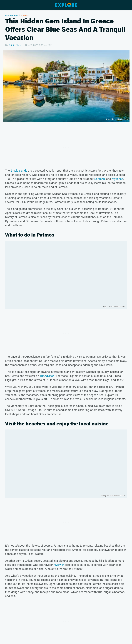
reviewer (59, 565)
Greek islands (19, 170)
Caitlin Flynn (15, 45)
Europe (25, 15)
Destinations (12, 15)
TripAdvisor (47, 376)
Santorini (100, 179)
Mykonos (117, 179)
